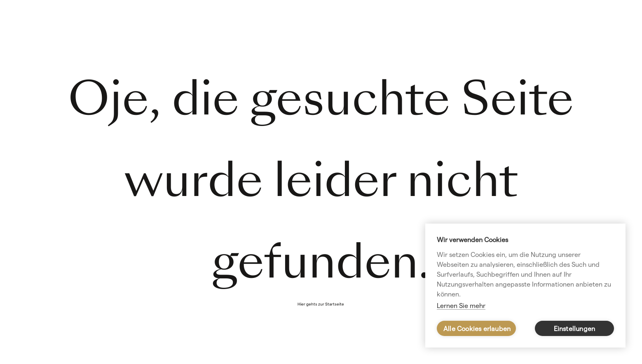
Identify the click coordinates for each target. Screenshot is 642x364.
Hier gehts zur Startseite (321, 304)
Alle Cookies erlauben (477, 329)
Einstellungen (575, 329)
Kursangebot (566, 37)
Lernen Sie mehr (461, 306)
